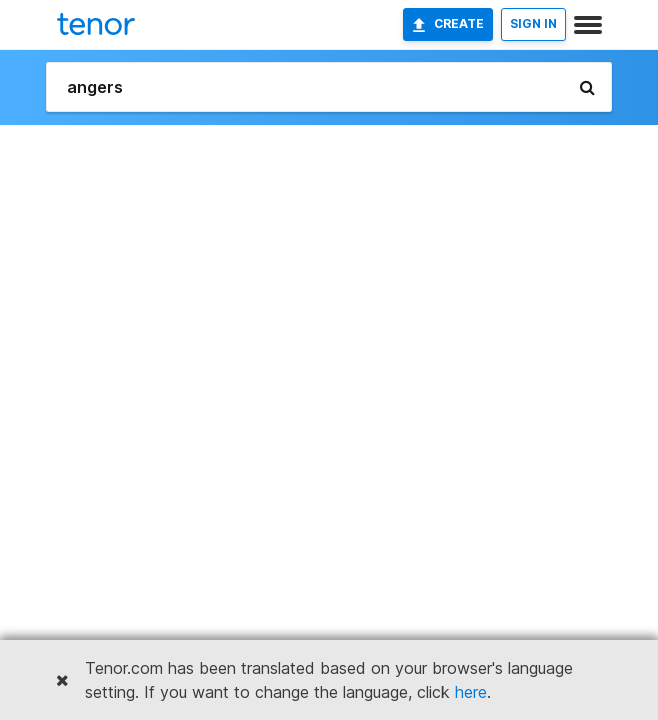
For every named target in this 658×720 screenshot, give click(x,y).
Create (448, 24)
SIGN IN (533, 23)
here (471, 692)
